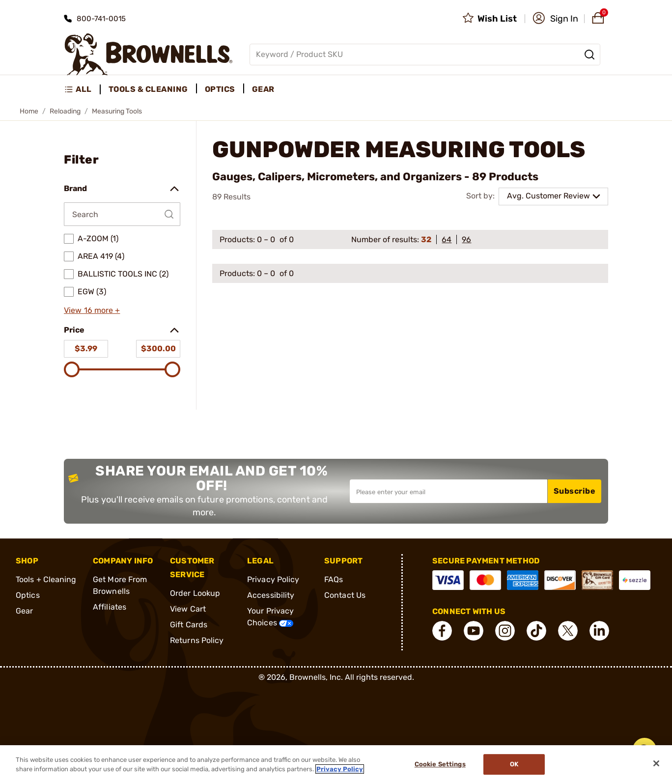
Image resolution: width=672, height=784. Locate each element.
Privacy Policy (273, 579)
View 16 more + (92, 310)
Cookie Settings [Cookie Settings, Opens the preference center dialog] (440, 765)
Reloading (65, 111)
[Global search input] (425, 55)
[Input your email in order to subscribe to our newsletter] (448, 491)
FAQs (334, 579)
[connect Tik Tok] (536, 631)
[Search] (589, 55)
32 (426, 239)
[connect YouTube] (474, 631)
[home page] (149, 54)
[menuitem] (82, 89)
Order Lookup (195, 593)
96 (466, 239)
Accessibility (271, 595)
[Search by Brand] (122, 214)
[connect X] (568, 631)
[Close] (656, 763)
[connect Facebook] (442, 631)
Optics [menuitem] (220, 89)
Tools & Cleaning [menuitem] (148, 89)
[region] (336, 765)
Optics (28, 595)
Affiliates (110, 607)
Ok (514, 765)
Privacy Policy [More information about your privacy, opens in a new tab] (340, 769)
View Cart (188, 609)
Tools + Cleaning (46, 579)
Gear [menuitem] (263, 89)
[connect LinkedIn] (599, 631)
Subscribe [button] (575, 491)
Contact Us (345, 595)
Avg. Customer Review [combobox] (548, 196)
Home (29, 111)
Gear (24, 611)
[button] (555, 19)
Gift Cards (189, 625)
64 (447, 239)
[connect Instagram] (505, 631)
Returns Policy (197, 640)
